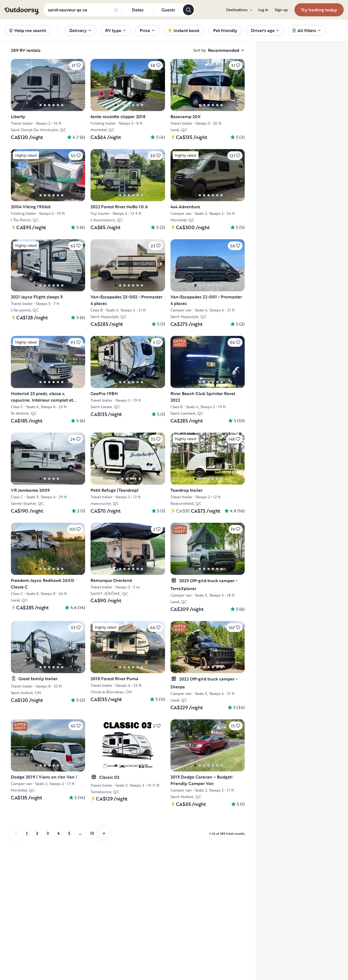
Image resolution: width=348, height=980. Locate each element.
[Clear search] (116, 10)
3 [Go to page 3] (48, 833)
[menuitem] (239, 10)
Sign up (281, 10)
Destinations (239, 10)
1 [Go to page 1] (27, 833)
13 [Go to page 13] (92, 833)
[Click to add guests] (168, 10)
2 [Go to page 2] (37, 833)
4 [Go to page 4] (58, 833)
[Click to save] (76, 65)
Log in (263, 10)
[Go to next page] (104, 833)
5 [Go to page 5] (69, 833)
